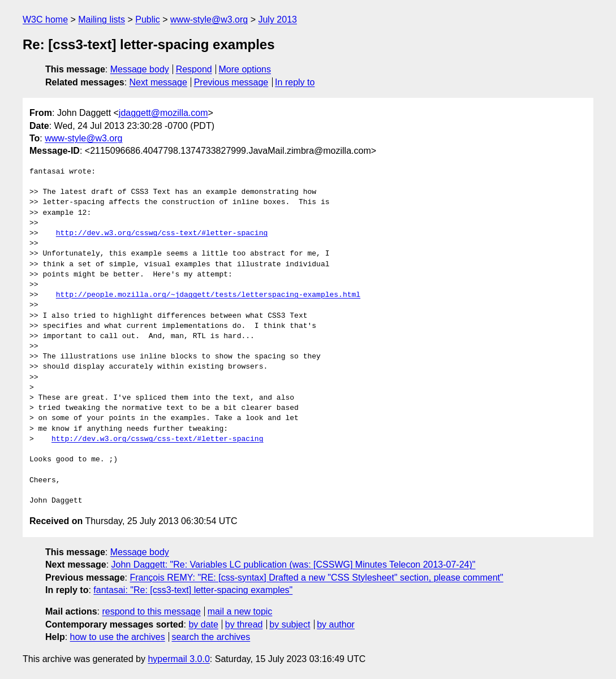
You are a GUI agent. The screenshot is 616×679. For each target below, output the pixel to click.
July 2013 (277, 20)
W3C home (45, 20)
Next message (158, 82)
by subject (290, 624)
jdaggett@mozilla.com (163, 113)
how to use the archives (118, 637)
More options (245, 69)
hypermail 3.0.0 (178, 659)
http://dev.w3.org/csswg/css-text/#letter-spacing (162, 233)
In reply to (295, 82)
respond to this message (151, 611)
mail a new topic (240, 611)
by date (203, 624)
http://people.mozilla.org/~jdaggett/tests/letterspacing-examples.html (208, 295)
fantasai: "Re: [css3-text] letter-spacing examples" (193, 590)
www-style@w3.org (209, 20)
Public (148, 20)
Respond (194, 69)
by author (336, 624)
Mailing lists (102, 20)
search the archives (211, 637)
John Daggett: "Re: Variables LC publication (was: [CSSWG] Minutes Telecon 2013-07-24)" (294, 565)
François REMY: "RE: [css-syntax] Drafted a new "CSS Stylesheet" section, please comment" (316, 578)
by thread (244, 624)
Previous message (231, 82)
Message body (140, 69)
